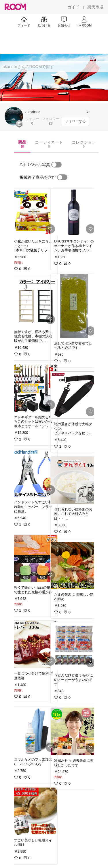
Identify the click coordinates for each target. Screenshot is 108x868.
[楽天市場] (95, 7)
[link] (34, 212)
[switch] (56, 165)
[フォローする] (75, 121)
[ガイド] (73, 7)
